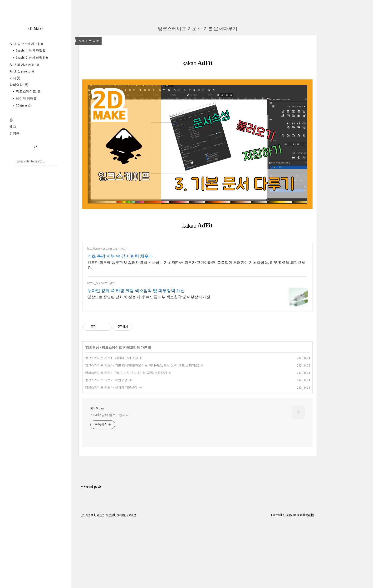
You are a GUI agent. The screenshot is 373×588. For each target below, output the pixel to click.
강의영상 (19, 85)
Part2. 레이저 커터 (24, 65)
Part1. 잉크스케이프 (26, 44)
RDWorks (23, 106)
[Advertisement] (143, 33)
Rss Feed (86, 581)
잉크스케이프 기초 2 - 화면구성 (106, 446)
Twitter (99, 581)
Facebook (110, 581)
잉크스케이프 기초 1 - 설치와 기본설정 (111, 454)
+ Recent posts (91, 553)
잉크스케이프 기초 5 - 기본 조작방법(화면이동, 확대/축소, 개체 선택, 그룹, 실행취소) (142, 432)
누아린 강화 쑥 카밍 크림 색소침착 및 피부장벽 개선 (136, 357)
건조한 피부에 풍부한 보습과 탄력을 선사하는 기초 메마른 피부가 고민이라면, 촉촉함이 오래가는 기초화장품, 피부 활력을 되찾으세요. (196, 332)
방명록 (15, 133)
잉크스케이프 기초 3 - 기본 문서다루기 (198, 95)
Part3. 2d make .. (22, 71)
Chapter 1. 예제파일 (31, 50)
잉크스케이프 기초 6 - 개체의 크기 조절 (111, 424)
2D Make (36, 28)
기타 (15, 78)
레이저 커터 (26, 98)
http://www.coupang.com (102, 315)
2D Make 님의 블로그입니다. (110, 481)
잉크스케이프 (28, 91)
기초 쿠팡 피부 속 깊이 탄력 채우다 (120, 323)
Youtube (121, 581)
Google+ (131, 581)
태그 (13, 127)
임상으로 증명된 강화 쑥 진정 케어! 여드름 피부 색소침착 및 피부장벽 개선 (149, 363)
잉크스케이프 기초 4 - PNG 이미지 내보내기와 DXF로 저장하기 (126, 439)
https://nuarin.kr (97, 350)
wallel (311, 581)
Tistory (288, 581)
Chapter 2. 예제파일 (32, 58)
